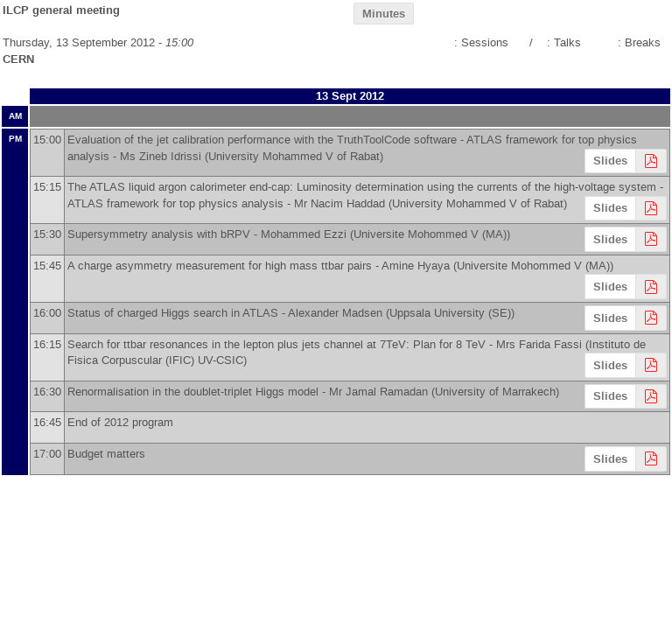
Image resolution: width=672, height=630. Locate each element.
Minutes (384, 14)
